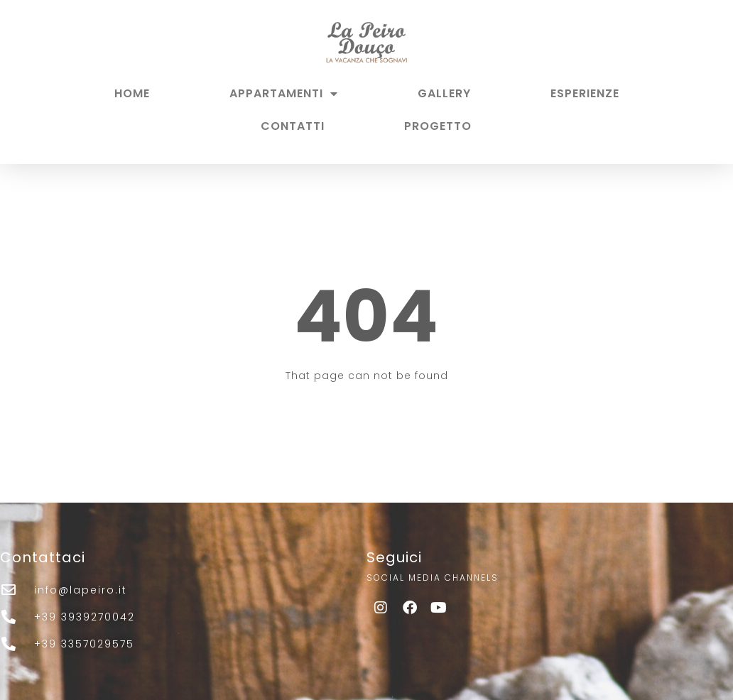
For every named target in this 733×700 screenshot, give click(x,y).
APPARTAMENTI (284, 94)
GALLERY (444, 93)
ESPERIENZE (585, 93)
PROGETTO (438, 126)
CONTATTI (293, 126)
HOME (132, 93)
